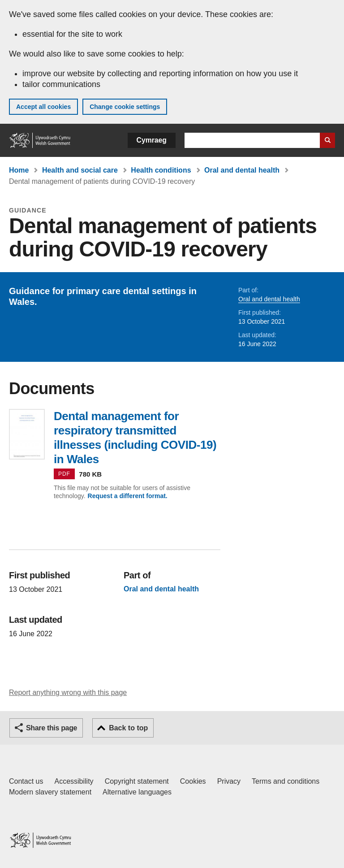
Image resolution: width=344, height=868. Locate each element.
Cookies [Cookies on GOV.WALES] (193, 781)
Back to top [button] (128, 728)
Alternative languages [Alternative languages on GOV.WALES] (137, 792)
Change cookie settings (125, 107)
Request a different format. (128, 496)
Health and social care (80, 170)
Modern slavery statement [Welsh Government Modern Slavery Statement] (50, 792)
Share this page (52, 728)
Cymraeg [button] (152, 140)
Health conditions (161, 170)
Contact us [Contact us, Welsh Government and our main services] (26, 781)
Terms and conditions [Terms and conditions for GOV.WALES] (286, 781)
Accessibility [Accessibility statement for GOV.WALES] (74, 781)
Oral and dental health (242, 170)
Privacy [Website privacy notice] (229, 781)
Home (19, 170)
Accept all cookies (43, 107)
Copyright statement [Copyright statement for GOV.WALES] (137, 781)
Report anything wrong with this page (68, 692)
